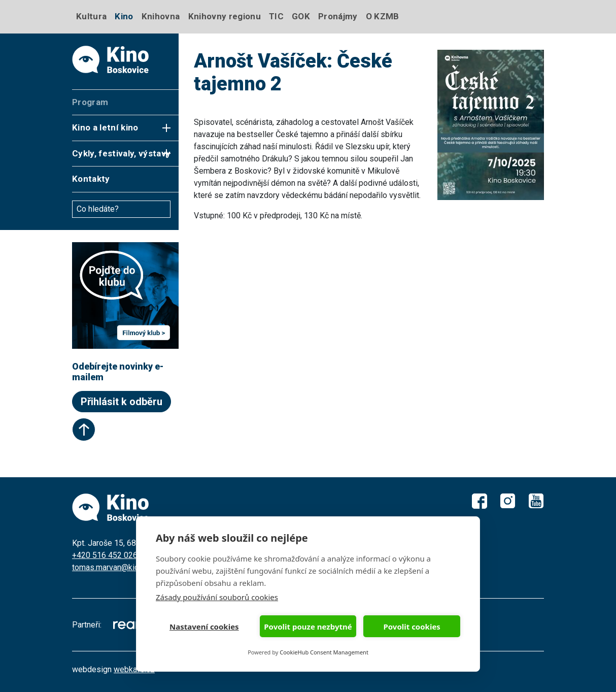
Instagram (508, 501)
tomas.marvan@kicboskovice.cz (129, 567)
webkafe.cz (134, 669)
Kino (124, 16)
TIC (276, 16)
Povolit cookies (412, 627)
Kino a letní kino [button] (105, 127)
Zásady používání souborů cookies (217, 597)
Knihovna (161, 16)
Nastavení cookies (204, 627)
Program (90, 102)
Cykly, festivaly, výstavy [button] (122, 153)
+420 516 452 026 (105, 555)
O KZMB (383, 16)
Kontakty (91, 179)
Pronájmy (338, 16)
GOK (301, 16)
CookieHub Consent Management (324, 652)
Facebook (480, 501)
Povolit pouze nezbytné (308, 627)
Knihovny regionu (225, 16)
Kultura (91, 16)
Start (84, 430)
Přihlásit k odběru (122, 402)
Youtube (536, 501)
